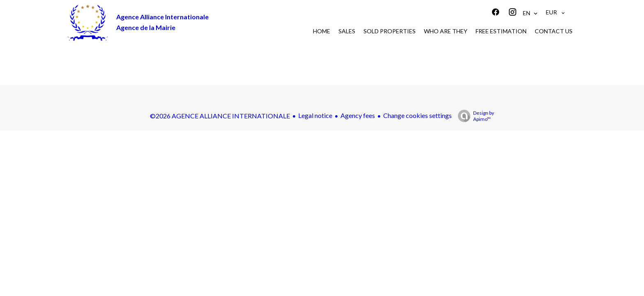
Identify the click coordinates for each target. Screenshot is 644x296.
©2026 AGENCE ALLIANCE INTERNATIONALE (220, 116)
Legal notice (315, 115)
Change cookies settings (417, 115)
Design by (474, 116)
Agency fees (358, 115)
